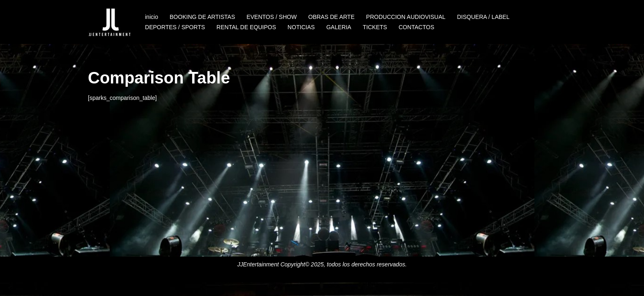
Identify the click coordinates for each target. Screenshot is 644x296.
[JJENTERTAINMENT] (109, 22)
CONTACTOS (416, 27)
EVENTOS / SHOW (271, 17)
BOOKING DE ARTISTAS (202, 17)
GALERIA (339, 27)
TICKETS (374, 27)
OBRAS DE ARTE (331, 17)
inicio (152, 17)
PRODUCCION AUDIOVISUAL (405, 17)
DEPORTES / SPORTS (175, 27)
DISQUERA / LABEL (483, 17)
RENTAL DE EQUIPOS (246, 27)
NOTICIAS (301, 27)
